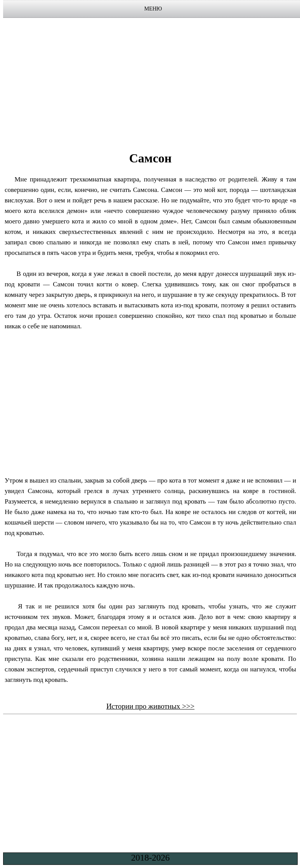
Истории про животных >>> (150, 706)
